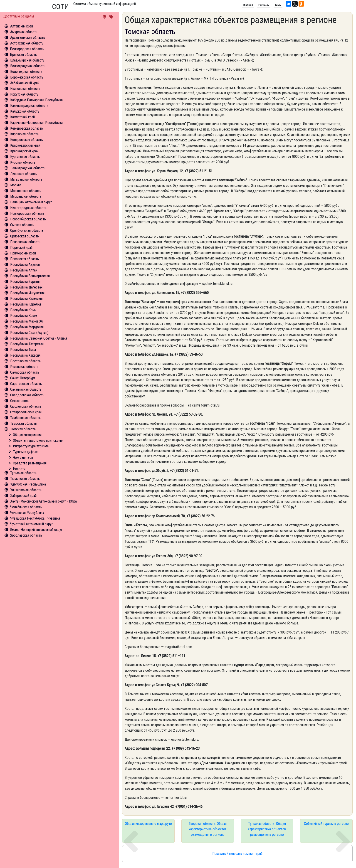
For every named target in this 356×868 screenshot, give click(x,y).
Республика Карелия (26, 304)
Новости (19, 469)
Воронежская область (27, 77)
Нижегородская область (28, 208)
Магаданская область (26, 179)
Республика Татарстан (27, 344)
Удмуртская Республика (28, 484)
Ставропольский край (26, 412)
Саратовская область (26, 384)
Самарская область (25, 372)
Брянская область (23, 55)
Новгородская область (27, 213)
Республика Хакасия (25, 355)
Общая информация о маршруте (148, 824)
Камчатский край (22, 117)
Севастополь (20, 401)
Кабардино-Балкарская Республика (36, 100)
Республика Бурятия (25, 282)
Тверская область (23, 423)
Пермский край (21, 248)
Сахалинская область (26, 389)
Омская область (22, 225)
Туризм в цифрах (25, 452)
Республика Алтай (24, 270)
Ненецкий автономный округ (31, 202)
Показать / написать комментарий (237, 854)
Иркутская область (24, 94)
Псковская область (25, 259)
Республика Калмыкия (27, 299)
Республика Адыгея (25, 265)
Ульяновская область (26, 490)
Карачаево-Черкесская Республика (36, 123)
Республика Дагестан (26, 287)
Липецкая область (24, 174)
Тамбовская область (25, 418)
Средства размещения (30, 463)
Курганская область (25, 157)
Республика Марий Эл (26, 321)
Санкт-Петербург (23, 378)
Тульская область (23, 473)
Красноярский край (24, 151)
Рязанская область (24, 367)
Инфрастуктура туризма (31, 446)
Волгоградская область (28, 66)
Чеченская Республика (27, 513)
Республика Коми (23, 310)
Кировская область (24, 134)
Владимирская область (27, 60)
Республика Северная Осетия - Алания (39, 338)
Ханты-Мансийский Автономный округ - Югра (43, 501)
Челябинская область (26, 507)
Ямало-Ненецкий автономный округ (36, 530)
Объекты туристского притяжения (38, 440)
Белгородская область (27, 49)
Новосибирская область (28, 219)
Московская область (26, 191)
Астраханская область (27, 43)
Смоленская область (26, 406)
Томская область (23, 429)
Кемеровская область (27, 128)
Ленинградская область (28, 168)
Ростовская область (25, 361)
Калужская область (25, 111)
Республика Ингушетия (27, 293)
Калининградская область (29, 106)
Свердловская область (27, 395)
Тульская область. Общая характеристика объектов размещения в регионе (267, 829)
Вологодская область (26, 72)
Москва (16, 185)
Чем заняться (23, 457)
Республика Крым (24, 316)
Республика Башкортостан (30, 276)
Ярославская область (26, 535)
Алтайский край (22, 26)
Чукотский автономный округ (32, 524)
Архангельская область (28, 38)
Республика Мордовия (27, 327)
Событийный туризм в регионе (326, 824)
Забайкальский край (25, 83)
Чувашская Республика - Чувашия (35, 518)
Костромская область (27, 140)
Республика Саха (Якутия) (29, 333)
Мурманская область (26, 196)
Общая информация (27, 435)
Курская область (23, 162)
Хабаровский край (23, 496)
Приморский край (23, 253)
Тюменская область (25, 479)
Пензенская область (25, 242)
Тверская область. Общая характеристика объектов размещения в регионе (208, 829)
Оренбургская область (27, 231)
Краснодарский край (25, 145)
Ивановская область (25, 89)
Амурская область (24, 32)
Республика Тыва (23, 350)
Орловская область (25, 236)
